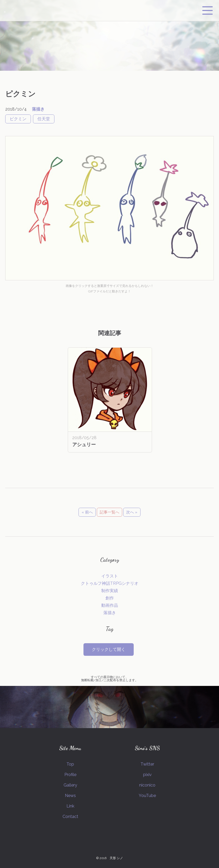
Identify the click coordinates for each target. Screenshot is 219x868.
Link (70, 806)
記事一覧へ (110, 512)
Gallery (70, 785)
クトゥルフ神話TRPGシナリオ (110, 583)
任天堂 (44, 119)
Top (70, 764)
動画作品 (110, 605)
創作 (110, 598)
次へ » (132, 512)
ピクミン (18, 119)
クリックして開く (109, 649)
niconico (147, 785)
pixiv (147, 775)
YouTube (147, 796)
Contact (70, 817)
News (70, 796)
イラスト (110, 576)
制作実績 (110, 591)
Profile (70, 775)
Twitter (147, 764)
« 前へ (87, 512)
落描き (38, 109)
